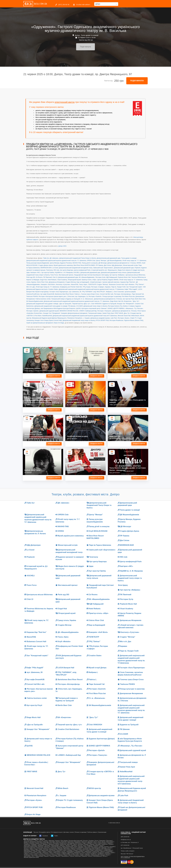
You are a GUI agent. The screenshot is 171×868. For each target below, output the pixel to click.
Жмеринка (105, 844)
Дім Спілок (107, 265)
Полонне (33, 853)
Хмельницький (95, 855)
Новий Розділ (90, 850)
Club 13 (55, 277)
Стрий (73, 854)
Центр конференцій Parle (82, 270)
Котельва (53, 848)
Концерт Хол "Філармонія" (126, 304)
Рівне (51, 853)
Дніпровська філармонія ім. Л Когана (124, 311)
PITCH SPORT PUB (102, 320)
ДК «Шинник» (54, 258)
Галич (95, 843)
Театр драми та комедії (129, 258)
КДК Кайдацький (112, 277)
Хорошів (103, 855)
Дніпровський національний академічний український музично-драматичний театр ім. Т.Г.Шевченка (91, 289)
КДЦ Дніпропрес (117, 265)
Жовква (111, 844)
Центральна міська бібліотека (135, 275)
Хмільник (87, 855)
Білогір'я (86, 841)
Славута (36, 854)
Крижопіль (88, 848)
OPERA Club (91, 260)
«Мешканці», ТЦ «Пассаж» (134, 308)
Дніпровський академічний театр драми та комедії (51, 306)
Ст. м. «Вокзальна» (87, 299)
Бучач (104, 842)
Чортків (72, 856)
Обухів (35, 851)
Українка (60, 855)
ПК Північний (47, 277)
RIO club (56, 270)
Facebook (44, 836)
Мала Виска (67, 849)
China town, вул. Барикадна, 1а (78, 296)
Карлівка (80, 847)
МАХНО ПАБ (77, 263)
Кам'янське (47, 847)
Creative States (53, 289)
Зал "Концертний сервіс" (134, 287)
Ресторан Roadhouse (116, 320)
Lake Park (114, 318)
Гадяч (84, 843)
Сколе (31, 854)
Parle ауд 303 (31, 277)
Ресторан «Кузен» (124, 318)
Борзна (58, 842)
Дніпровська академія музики (100, 318)
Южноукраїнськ (97, 856)
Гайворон (90, 843)
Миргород (107, 849)
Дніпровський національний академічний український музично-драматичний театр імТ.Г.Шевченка (85, 316)
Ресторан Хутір (100, 277)
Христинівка (27, 856)
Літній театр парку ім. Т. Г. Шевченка (134, 260)
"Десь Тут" (136, 301)
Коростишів (40, 848)
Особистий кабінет (82, 5)
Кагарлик (89, 845)
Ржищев (89, 853)
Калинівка (96, 845)
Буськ (95, 842)
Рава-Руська (57, 853)
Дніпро (57, 844)
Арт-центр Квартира (67, 270)
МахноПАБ (75, 284)
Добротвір (63, 844)
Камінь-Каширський (67, 847)
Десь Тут (127, 313)
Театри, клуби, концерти (128, 851)
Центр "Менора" (101, 260)
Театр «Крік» (83, 284)
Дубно (75, 844)
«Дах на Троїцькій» (65, 304)
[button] (106, 4)
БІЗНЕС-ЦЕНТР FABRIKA (116, 308)
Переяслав (96, 851)
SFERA (139, 263)
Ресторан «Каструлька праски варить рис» (53, 296)
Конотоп (26, 848)
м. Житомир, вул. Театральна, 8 (130, 842)
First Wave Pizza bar (128, 296)
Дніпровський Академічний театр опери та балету (79, 320)
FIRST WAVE (119, 313)
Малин (74, 849)
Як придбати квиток (45, 832)
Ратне (83, 853)
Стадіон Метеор (71, 282)
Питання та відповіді (80, 832)
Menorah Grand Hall (124, 316)
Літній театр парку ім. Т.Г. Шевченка (131, 280)
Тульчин (49, 855)
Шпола (90, 856)
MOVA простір (94, 788)
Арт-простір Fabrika (48, 272)
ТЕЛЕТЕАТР (92, 284)
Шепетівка (78, 856)
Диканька (52, 844)
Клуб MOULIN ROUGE (97, 531)
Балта (97, 841)
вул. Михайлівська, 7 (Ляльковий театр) (132, 848)
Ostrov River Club (42, 282)
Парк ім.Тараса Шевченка (99, 545)
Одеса (44, 851)
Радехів (64, 853)
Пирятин (102, 851)
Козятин (106, 847)
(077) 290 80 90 (125, 845)
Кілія (84, 845)
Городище (34, 844)
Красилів (60, 848)
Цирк (28, 272)
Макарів (60, 849)
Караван (108, 287)
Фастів (70, 855)
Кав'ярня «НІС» (35, 272)
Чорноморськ (65, 856)
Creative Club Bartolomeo (67, 729)
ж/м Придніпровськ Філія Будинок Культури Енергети (58, 308)
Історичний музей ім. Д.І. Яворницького (104, 270)
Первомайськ (70, 851)
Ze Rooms (39, 277)
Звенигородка (55, 845)
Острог (63, 851)
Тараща (87, 854)
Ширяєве (85, 856)
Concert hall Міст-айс (107, 294)
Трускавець (42, 855)
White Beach (135, 316)
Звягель (62, 845)
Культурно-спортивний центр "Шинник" (94, 308)
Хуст (33, 856)
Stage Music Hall (115, 301)
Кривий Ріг (81, 848)
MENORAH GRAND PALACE (69, 311)
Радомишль (77, 853)
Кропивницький (96, 848)
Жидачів (92, 844)
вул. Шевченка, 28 (75, 292)
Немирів (70, 850)
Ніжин (65, 850)
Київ (85, 847)
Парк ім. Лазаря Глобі (118, 287)
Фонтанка (76, 855)
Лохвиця (26, 849)
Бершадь (46, 842)
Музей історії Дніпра (42, 292)
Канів (75, 847)
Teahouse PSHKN (32, 296)
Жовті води (27, 845)
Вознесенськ (63, 843)
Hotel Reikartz (52, 280)
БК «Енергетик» (127, 301)
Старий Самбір (66, 854)
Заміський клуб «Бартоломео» (103, 268)
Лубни (32, 849)
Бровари (90, 842)
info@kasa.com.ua (126, 840)
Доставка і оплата (69, 832)
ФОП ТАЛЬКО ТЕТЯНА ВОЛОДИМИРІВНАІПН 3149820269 (133, 857)
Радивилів (70, 853)
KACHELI (77, 272)
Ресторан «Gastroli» (95, 296)
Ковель (96, 847)
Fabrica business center (43, 299)
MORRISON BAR (46, 268)
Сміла (41, 854)
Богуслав (52, 842)
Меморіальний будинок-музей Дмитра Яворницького (49, 318)
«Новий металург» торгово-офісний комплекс (105, 282)
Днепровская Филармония (130, 693)
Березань (39, 842)
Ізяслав (41, 841)
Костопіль (47, 848)
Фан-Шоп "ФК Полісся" (127, 854)
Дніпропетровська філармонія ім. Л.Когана (108, 299)
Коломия (112, 847)
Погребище (109, 851)
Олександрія (57, 851)
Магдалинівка (53, 849)
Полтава (39, 853)
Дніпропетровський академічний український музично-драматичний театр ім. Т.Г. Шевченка (56, 260)
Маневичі (79, 849)
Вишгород (56, 843)
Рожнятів (95, 853)
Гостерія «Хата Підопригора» (59, 292)
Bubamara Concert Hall (116, 284)
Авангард (51, 841)
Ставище (58, 854)
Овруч (40, 851)
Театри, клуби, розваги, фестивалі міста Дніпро (86, 494)
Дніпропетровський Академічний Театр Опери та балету (78, 258)
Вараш (37, 843)
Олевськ (50, 851)
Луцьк (36, 849)
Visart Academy (62, 280)
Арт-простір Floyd (129, 299)
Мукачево (59, 850)
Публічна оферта (92, 832)
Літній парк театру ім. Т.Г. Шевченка (47, 287)
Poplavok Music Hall (124, 277)
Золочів (80, 845)
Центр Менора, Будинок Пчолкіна (61, 263)
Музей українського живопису (63, 265)
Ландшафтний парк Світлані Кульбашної (87, 275)
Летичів (110, 848)
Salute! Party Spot (108, 313)
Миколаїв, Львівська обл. (96, 849)
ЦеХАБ (78, 308)
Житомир (98, 844)
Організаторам (102, 832)
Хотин (108, 855)
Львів (40, 849)
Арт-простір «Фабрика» (117, 275)
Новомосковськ (108, 850)
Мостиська (52, 850)
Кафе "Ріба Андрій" (131, 289)
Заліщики (34, 845)
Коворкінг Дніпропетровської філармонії (74, 313)
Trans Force (54, 275)
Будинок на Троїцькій (109, 304)
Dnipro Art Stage (59, 323)
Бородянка (77, 842)
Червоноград (39, 856)
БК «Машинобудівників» (87, 277)
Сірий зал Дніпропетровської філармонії (40, 323)
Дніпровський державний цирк (124, 268)
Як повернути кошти (57, 832)
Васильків (43, 843)
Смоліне (46, 854)
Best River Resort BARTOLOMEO (84, 265)
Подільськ (27, 853)
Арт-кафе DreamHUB (47, 294)
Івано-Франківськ (29, 841)
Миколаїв (86, 849)
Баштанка (109, 841)
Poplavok (137, 268)
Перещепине (88, 851)
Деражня (45, 844)
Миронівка (27, 850)
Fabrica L (77, 294)
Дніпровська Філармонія (57, 282)
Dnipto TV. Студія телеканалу (69, 800)
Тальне (82, 854)
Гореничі (110, 843)
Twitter (54, 836)
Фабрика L (109, 292)
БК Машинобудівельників (35, 301)
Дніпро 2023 (62, 246)
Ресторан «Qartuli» (33, 311)
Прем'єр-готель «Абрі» (89, 280)
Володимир (71, 843)
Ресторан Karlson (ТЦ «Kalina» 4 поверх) (121, 306)
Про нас (36, 832)
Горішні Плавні (102, 843)
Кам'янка (41, 847)
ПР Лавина (99, 265)
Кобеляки (90, 847)
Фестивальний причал (66, 275)
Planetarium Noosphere (75, 318)
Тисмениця (27, 855)
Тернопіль (108, 854)
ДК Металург (103, 263)
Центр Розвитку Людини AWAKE (108, 280)
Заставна (47, 845)
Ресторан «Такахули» (104, 311)
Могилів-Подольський (42, 850)
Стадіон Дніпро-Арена (46, 265)
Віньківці (32, 843)
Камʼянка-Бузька (56, 847)
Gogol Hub (43, 280)
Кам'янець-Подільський (30, 847)
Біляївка (91, 841)
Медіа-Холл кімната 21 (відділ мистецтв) (131, 270)
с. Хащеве (86, 318)
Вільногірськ (110, 842)
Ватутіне (50, 843)
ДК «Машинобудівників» (67, 632)
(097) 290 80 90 (62, 5)
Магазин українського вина (31, 857)
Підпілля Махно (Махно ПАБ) (134, 320)
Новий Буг (82, 850)
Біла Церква (64, 841)
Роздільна (101, 853)
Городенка (27, 844)
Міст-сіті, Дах (31, 287)
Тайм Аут (46, 258)
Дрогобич (70, 844)
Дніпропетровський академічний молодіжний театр (76, 268)
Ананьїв (57, 841)
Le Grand (55, 268)
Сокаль (52, 854)
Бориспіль (70, 842)
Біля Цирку (105, 275)
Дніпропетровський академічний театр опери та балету (130, 578)
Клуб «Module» (129, 284)
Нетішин (76, 850)
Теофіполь (93, 854)
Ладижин (104, 848)
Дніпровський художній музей (49, 311)
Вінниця (26, 843)
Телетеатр (50, 270)
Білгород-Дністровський (75, 841)
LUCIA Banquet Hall (65, 668)
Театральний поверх (95, 313)
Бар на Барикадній (83, 282)
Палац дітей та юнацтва (90, 263)
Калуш (102, 845)
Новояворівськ (28, 851)
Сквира (26, 854)
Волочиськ (78, 843)
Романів (107, 853)
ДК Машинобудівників (114, 260)
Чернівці (52, 856)
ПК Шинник (72, 306)
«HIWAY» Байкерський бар (88, 311)
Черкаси (46, 856)
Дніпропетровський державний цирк (109, 258)
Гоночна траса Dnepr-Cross (90, 294)
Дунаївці (81, 844)
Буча (99, 842)
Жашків (86, 844)
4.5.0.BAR (79, 306)
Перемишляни (79, 851)
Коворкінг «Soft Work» (48, 284)
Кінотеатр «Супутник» (63, 284)
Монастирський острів (130, 265)
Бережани (33, 842)
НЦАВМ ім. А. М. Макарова (64, 272)
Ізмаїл (36, 841)
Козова (101, 847)
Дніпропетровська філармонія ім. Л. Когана (122, 263)
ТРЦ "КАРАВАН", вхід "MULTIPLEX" (94, 292)
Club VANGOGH (96, 304)
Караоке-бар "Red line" (128, 282)
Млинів (33, 850)
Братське (84, 842)
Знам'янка (74, 845)
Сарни (112, 853)
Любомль (46, 849)
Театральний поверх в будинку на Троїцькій (66, 299)
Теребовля (101, 854)
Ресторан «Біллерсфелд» (123, 294)
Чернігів (58, 856)
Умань (66, 855)
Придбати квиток (54, 376)
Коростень (32, 848)
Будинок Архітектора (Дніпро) (101, 739)
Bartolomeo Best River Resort (64, 294)
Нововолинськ (98, 850)
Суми (77, 854)
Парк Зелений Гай (138, 294)
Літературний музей (74, 280)
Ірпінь (46, 841)
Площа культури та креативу (112, 296)
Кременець (66, 848)
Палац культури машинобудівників (38, 263)
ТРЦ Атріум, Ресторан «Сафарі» (93, 287)
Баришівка (102, 841)
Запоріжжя (41, 845)
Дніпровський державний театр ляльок (114, 272)
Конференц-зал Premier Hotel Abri (71, 287)
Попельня (45, 853)
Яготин (105, 856)
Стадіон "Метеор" (102, 284)
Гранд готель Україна (66, 620)
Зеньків (68, 845)
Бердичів (26, 842)
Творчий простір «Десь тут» (81, 304)
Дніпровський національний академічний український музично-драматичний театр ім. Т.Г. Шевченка (76, 301)
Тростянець (34, 855)
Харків (82, 855)
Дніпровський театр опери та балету (95, 306)
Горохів (40, 844)
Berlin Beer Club (140, 299)
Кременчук (74, 848)
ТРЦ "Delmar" (140, 284)
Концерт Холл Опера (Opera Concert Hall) (48, 320)
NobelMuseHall (47, 316)
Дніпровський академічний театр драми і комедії (42, 304)
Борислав (64, 842)
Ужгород (54, 855)
